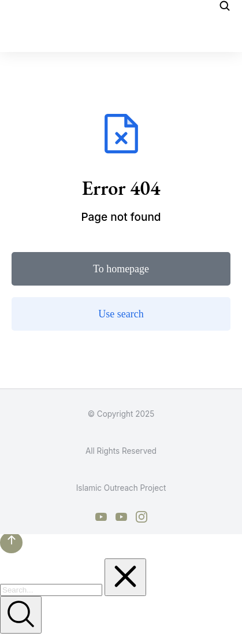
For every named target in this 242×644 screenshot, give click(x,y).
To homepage (121, 269)
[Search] (21, 615)
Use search (121, 314)
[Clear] (125, 577)
